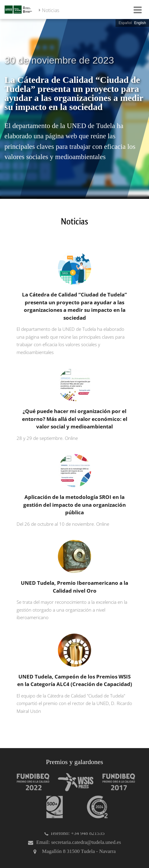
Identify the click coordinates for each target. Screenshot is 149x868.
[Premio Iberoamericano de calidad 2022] (30, 782)
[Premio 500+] (52, 807)
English (140, 23)
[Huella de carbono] (94, 807)
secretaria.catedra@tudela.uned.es (86, 842)
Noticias (51, 10)
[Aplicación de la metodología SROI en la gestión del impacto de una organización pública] (73, 491)
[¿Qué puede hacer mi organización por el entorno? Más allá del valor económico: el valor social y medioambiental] (73, 405)
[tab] (74, 108)
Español (125, 23)
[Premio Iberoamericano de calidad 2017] (116, 782)
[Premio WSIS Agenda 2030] (73, 782)
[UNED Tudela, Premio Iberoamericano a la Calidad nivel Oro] (73, 581)
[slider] (74, 108)
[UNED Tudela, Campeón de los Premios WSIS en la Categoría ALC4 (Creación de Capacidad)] (73, 674)
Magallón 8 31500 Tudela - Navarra (79, 851)
